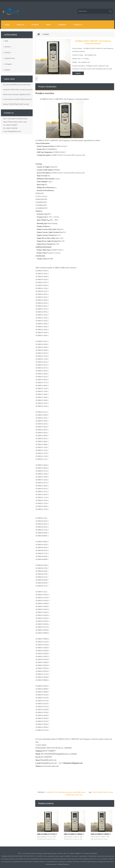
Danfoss (8, 70)
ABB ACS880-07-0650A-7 (74, 834)
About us (20, 25)
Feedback (62, 25)
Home (7, 25)
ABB (6, 41)
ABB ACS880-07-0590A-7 (101, 834)
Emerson (8, 53)
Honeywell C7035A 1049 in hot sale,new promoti (18, 90)
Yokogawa (8, 64)
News (48, 25)
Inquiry (78, 73)
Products (35, 25)
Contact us (78, 25)
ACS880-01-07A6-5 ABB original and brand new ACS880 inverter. (66, 792)
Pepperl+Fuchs (10, 58)
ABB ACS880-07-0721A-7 (47, 834)
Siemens (8, 47)
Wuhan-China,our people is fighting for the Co (17, 94)
